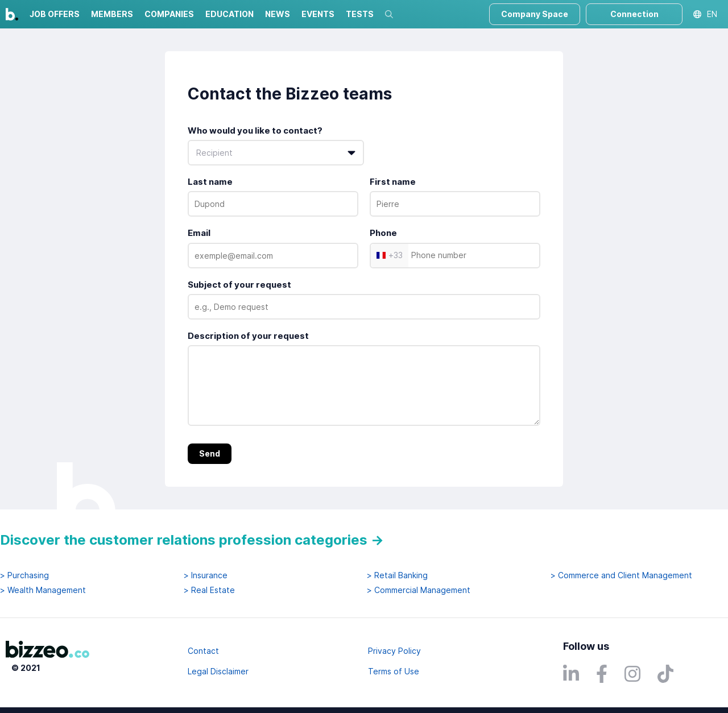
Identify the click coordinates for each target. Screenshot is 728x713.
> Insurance (206, 575)
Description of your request (248, 336)
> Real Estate (209, 590)
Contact (203, 651)
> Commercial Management (419, 590)
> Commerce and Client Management (621, 575)
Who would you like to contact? (255, 130)
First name (393, 182)
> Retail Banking (397, 575)
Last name (210, 182)
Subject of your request (239, 285)
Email (199, 233)
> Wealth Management (43, 590)
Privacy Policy (394, 651)
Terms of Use (394, 671)
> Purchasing (24, 575)
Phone (383, 233)
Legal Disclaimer (218, 671)
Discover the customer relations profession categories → (192, 540)
